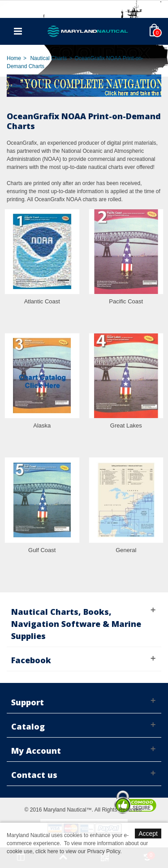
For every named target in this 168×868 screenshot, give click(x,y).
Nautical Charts (48, 58)
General (126, 550)
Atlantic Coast (42, 301)
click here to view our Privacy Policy (78, 851)
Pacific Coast (126, 301)
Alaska (42, 425)
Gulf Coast (42, 550)
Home (14, 58)
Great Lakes (126, 425)
